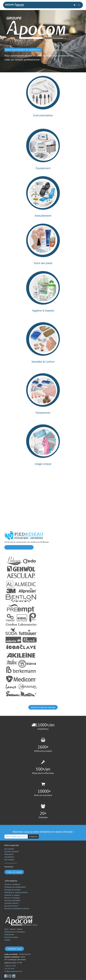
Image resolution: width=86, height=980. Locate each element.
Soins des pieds (43, 263)
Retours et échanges (12, 898)
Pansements (43, 413)
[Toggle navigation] (79, 5)
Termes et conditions (12, 884)
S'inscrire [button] (33, 837)
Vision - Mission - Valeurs (13, 929)
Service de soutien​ (11, 937)
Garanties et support (12, 895)
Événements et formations (15, 932)
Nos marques (9, 860)
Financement (9, 934)
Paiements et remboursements (16, 892)
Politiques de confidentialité (15, 887)
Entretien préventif (12, 851)
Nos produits (9, 849)
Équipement (43, 168)
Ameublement (43, 216)
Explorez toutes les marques (43, 707)
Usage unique (43, 464)
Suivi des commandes (12, 900)
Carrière (7, 940)
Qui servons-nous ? (11, 906)
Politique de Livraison (12, 890)
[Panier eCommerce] (74, 5)
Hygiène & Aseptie (43, 311)
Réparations (9, 854)
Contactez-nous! (14, 949)
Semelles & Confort (43, 362)
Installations (9, 857)
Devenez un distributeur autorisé (17, 908)
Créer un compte (14, 872)
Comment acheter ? (12, 903)
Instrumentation (43, 115)
